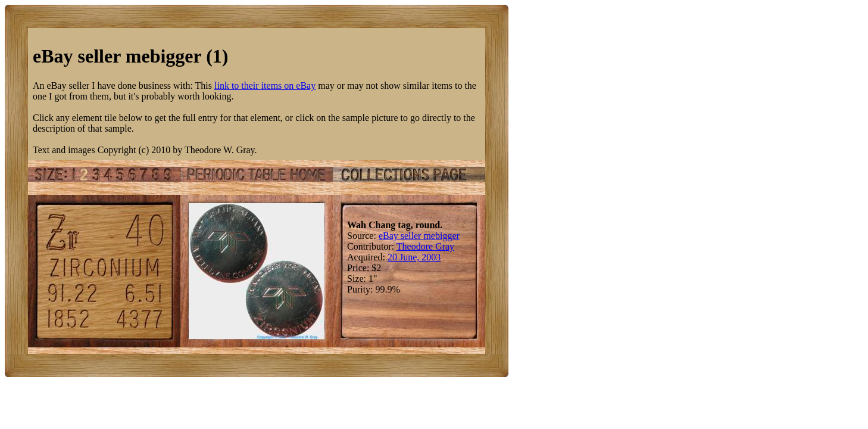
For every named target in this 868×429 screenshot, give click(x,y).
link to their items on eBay (265, 86)
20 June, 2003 (414, 257)
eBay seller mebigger (419, 236)
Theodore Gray (425, 246)
